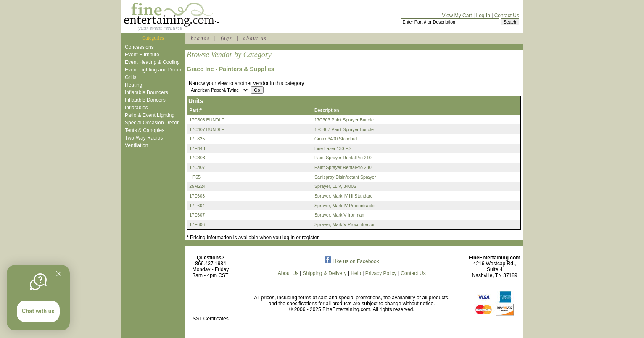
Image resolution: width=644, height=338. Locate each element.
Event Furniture (142, 55)
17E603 (197, 196)
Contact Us (507, 16)
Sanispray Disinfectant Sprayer (345, 177)
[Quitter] (59, 274)
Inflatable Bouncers (146, 92)
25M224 (197, 186)
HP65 (195, 177)
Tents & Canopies (145, 130)
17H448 (197, 148)
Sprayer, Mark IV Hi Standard (344, 196)
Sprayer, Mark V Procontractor (344, 224)
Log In (483, 16)
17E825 (197, 139)
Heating (133, 85)
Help (356, 273)
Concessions (139, 47)
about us (255, 38)
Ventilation (136, 145)
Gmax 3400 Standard (336, 139)
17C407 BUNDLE (207, 129)
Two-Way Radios (144, 138)
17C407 (197, 167)
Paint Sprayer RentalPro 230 (343, 167)
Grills (131, 77)
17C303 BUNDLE (207, 120)
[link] (211, 301)
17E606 (197, 224)
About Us (288, 273)
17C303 (197, 158)
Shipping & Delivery (325, 273)
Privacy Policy (381, 273)
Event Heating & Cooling (152, 62)
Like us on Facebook (352, 261)
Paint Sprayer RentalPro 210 (343, 158)
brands (200, 38)
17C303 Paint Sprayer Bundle (344, 120)
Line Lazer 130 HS (333, 148)
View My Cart (457, 16)
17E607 (197, 215)
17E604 (197, 206)
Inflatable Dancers (145, 100)
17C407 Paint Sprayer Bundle (344, 129)
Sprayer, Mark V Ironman (339, 215)
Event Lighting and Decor (153, 70)
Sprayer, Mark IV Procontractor (345, 206)
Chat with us (38, 311)
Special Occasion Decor (152, 123)
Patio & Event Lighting (150, 115)
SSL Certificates (211, 319)
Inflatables (136, 108)
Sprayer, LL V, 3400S (335, 186)
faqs (227, 38)
